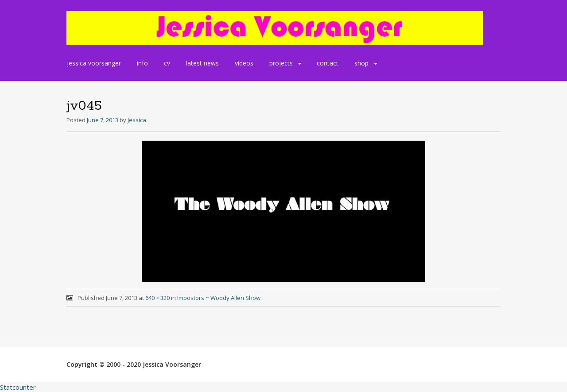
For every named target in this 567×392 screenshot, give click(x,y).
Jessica (137, 120)
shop (361, 63)
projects (281, 63)
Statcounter (18, 387)
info (142, 63)
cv (167, 63)
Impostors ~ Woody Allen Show (219, 298)
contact (328, 63)
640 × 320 (157, 298)
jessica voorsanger (94, 63)
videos (244, 63)
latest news (202, 63)
